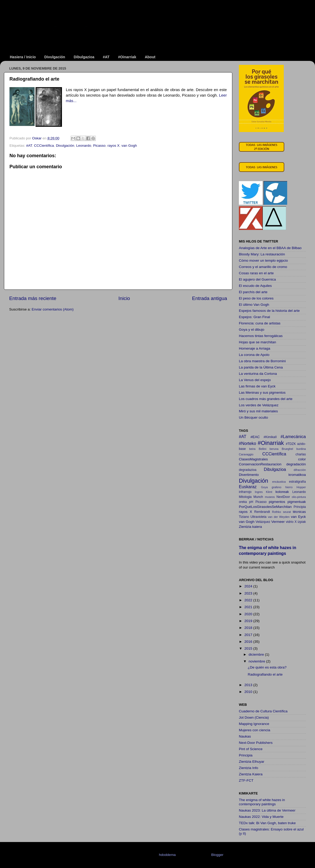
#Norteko (248, 443)
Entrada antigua (210, 298)
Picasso (99, 146)
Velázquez (263, 522)
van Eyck (298, 517)
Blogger (217, 855)
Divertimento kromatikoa (272, 475)
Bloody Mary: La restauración (262, 254)
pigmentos (277, 502)
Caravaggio (246, 454)
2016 (249, 642)
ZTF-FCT (246, 780)
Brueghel (287, 449)
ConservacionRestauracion (260, 464)
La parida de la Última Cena (261, 367)
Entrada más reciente (33, 298)
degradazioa (248, 470)
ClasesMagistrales (253, 459)
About (150, 57)
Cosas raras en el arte (256, 273)
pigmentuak (297, 502)
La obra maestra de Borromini (262, 361)
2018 (249, 628)
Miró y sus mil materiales (258, 411)
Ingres (259, 492)
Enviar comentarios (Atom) (53, 309)
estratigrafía (297, 482)
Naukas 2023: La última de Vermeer (267, 810)
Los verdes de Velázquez (259, 405)
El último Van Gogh (254, 305)
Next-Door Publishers (256, 743)
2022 (249, 600)
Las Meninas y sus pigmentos (262, 393)
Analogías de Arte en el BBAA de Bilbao (270, 248)
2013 (249, 685)
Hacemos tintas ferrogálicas (261, 336)
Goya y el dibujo (252, 330)
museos (270, 497)
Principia (300, 507)
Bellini (263, 449)
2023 (249, 593)
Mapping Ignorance (254, 724)
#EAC (255, 437)
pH (251, 502)
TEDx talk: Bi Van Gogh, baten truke (267, 823)
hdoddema (167, 855)
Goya (264, 487)
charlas (301, 454)
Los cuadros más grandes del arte (266, 399)
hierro (289, 487)
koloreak (282, 492)
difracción (300, 470)
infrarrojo (245, 492)
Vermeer (278, 522)
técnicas (299, 512)
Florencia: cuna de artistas (260, 323)
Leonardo (84, 146)
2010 (249, 692)
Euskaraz (248, 487)
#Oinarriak (127, 57)
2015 (249, 648)
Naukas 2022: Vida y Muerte (261, 817)
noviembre (257, 661)
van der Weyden (279, 517)
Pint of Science (251, 749)
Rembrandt (262, 512)
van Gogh (129, 146)
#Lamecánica (293, 436)
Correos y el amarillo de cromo (263, 267)
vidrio (290, 522)
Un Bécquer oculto (253, 417)
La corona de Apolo (254, 355)
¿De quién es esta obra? (267, 667)
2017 (249, 635)
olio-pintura (299, 497)
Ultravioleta (258, 517)
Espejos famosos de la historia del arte (269, 311)
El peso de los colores (256, 298)
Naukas (245, 736)
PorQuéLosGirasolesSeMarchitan (265, 507)
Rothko (276, 512)
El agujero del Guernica (257, 279)
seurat (287, 512)
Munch (258, 497)
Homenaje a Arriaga (254, 348)
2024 (249, 586)
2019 (249, 621)
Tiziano (244, 517)
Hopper (301, 487)
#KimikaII (270, 437)
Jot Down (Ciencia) (254, 717)
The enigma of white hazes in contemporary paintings (262, 802)
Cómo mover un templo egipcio (263, 261)
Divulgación (55, 57)
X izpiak (300, 522)
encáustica (279, 482)
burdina (301, 449)
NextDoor (283, 497)
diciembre (257, 654)
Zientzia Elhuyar (252, 762)
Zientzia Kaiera (251, 774)
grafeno (277, 487)
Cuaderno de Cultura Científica (263, 711)
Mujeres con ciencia (254, 730)
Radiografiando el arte (265, 674)
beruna (274, 449)
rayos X (114, 146)
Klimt (269, 492)
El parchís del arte (253, 292)
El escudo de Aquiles (255, 286)
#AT (106, 57)
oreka (243, 502)
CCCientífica (44, 146)
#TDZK (291, 444)
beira (252, 449)
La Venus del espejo (255, 380)
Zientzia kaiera (250, 527)
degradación (296, 464)
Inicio (124, 298)
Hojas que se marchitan (258, 342)
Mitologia (245, 497)
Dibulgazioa (84, 57)
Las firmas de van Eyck (257, 386)
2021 (249, 607)
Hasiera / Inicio (23, 57)
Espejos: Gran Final (254, 317)
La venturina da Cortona (258, 374)
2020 (249, 614)
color (302, 459)
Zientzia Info (249, 768)
